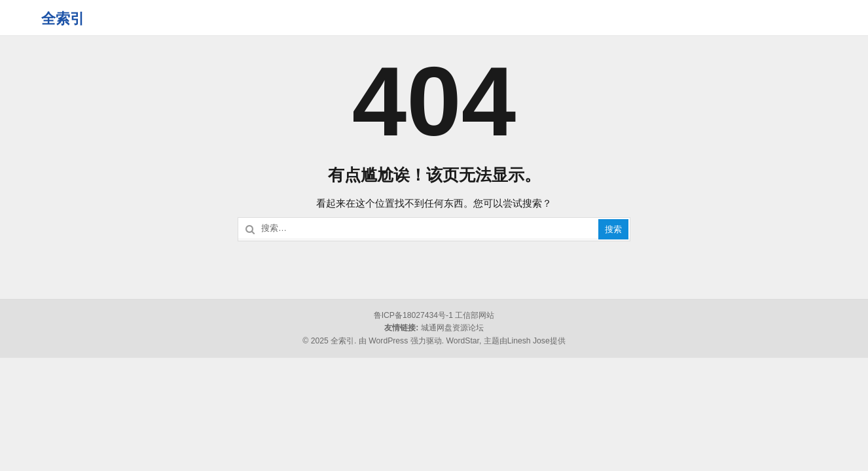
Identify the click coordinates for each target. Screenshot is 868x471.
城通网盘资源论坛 (452, 328)
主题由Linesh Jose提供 (525, 341)
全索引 (63, 19)
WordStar (462, 341)
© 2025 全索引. (329, 341)
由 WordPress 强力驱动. (401, 341)
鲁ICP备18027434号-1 (413, 315)
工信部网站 (475, 315)
